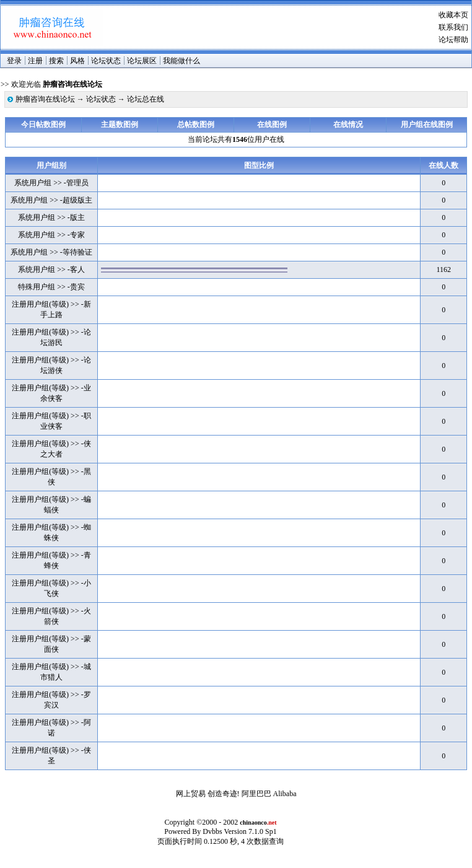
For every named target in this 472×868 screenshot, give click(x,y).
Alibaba (285, 794)
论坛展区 (142, 61)
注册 (35, 61)
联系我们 (453, 27)
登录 (14, 61)
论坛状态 (106, 61)
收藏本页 (453, 15)
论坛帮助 (453, 40)
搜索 (56, 61)
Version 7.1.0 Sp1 (250, 831)
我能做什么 (181, 61)
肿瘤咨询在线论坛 (45, 99)
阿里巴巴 (256, 794)
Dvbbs (212, 831)
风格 (77, 61)
